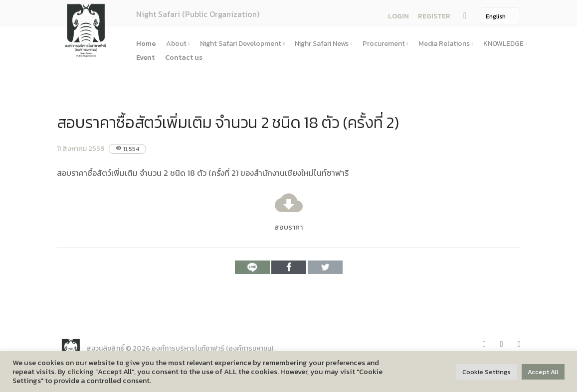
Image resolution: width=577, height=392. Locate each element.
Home (146, 44)
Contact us (184, 58)
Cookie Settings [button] (486, 372)
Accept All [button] (543, 372)
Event (145, 58)
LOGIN (398, 16)
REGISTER (434, 16)
